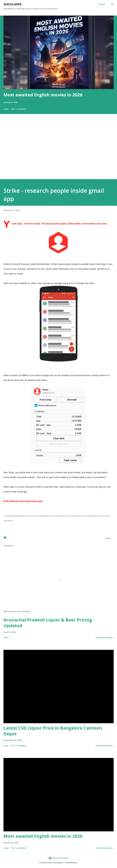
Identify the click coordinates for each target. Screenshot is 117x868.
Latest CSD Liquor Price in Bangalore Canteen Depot (53, 731)
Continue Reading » (105, 638)
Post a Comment (19, 109)
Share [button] (6, 109)
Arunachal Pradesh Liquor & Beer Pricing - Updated (49, 623)
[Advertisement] (58, 150)
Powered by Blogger (59, 858)
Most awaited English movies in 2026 (43, 95)
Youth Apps (12, 4)
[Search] (102, 4)
